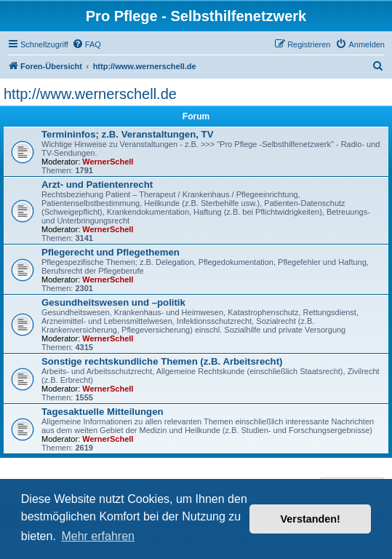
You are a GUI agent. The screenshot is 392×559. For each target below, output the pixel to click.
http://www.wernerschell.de (90, 94)
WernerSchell (108, 162)
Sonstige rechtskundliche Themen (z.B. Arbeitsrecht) (162, 361)
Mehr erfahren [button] (98, 536)
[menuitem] (87, 44)
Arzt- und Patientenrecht (97, 185)
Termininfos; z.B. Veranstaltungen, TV (127, 134)
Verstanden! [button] (311, 519)
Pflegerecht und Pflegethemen (111, 252)
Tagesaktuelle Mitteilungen (103, 412)
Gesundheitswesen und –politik (113, 302)
